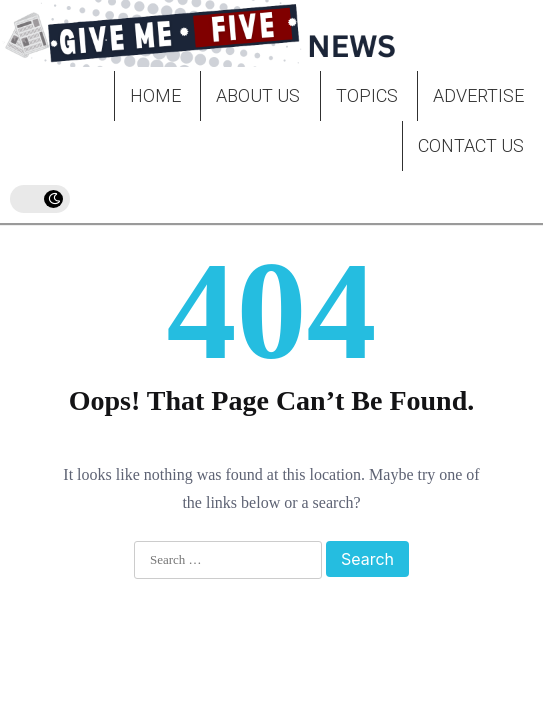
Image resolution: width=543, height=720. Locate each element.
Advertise (478, 95)
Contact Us (471, 145)
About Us (258, 95)
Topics (367, 95)
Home (155, 95)
